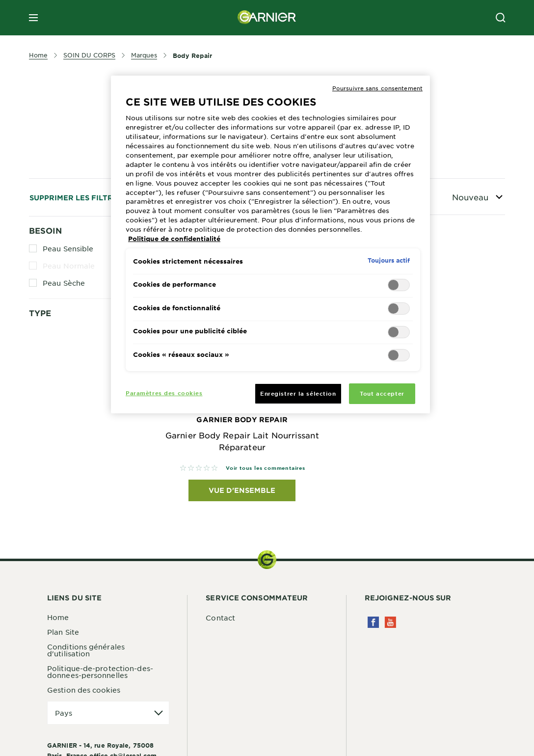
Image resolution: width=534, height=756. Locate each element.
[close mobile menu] (33, 18)
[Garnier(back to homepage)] (267, 18)
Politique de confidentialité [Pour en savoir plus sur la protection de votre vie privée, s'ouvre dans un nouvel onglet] (174, 239)
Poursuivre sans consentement (377, 88)
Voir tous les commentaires (266, 468)
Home (58, 617)
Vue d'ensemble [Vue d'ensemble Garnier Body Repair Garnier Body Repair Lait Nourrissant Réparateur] (242, 490)
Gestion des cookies (84, 690)
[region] (270, 244)
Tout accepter (382, 393)
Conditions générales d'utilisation (86, 650)
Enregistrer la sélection (298, 393)
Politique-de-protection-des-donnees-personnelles (100, 672)
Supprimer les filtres (76, 198)
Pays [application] (64, 713)
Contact (220, 618)
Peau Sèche (64, 283)
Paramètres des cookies (164, 393)
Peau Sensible (68, 248)
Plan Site (63, 632)
